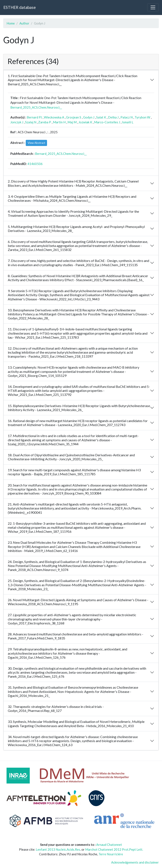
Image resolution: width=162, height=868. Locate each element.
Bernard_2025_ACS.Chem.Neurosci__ (36, 107)
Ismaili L (128, 122)
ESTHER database (20, 7)
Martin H (59, 122)
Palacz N (127, 117)
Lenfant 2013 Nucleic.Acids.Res (58, 849)
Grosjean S (74, 117)
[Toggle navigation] (153, 7)
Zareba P (45, 122)
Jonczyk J (17, 122)
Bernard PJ (34, 117)
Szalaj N (31, 122)
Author (24, 23)
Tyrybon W (142, 117)
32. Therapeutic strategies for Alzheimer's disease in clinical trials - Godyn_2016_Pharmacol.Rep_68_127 (56, 709)
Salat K (101, 117)
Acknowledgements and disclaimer (135, 862)
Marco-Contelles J (107, 122)
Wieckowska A (54, 117)
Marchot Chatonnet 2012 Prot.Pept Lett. (114, 849)
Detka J (113, 117)
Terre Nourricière (111, 854)
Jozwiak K (85, 122)
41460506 (35, 164)
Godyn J (89, 117)
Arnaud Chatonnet (109, 845)
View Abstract (36, 143)
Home (11, 23)
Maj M (72, 122)
